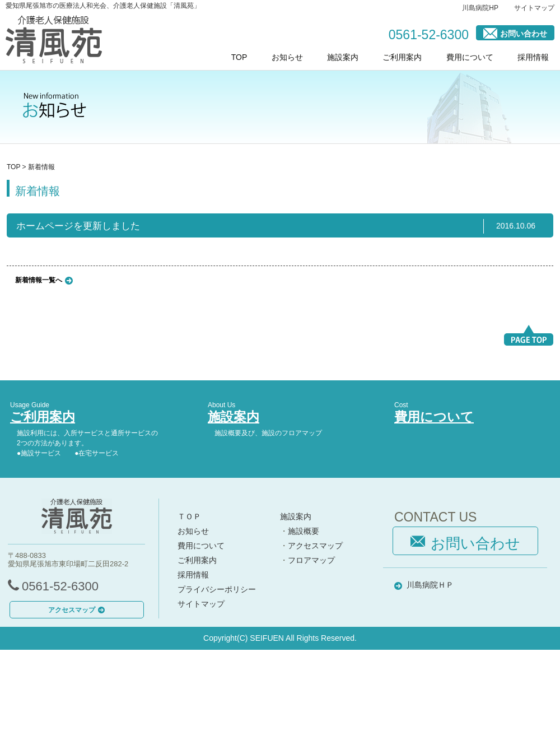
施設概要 (304, 531)
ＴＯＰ (189, 516)
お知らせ (287, 57)
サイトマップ (534, 8)
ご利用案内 (402, 57)
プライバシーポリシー (217, 589)
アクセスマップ (76, 610)
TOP (239, 57)
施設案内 (343, 57)
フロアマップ (311, 560)
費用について (470, 57)
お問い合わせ (515, 33)
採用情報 (533, 57)
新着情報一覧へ (39, 280)
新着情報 (41, 167)
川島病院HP (480, 8)
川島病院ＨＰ (430, 585)
